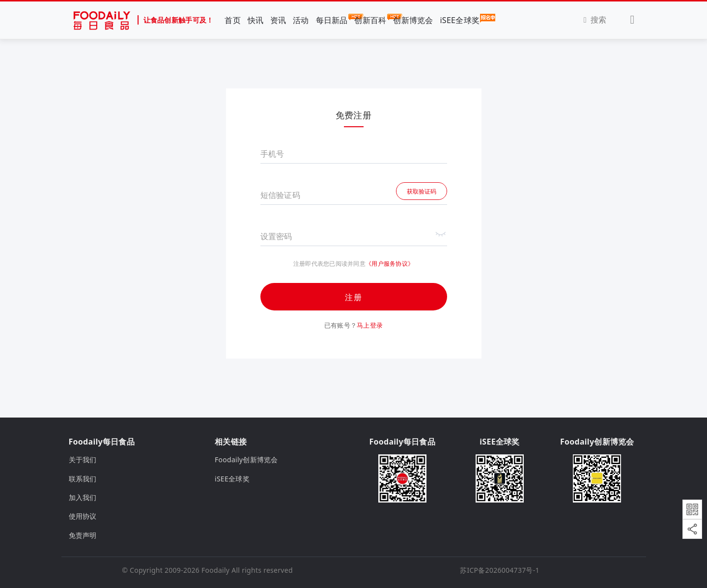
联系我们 (83, 479)
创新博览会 (413, 20)
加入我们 (83, 497)
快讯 (256, 20)
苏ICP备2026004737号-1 (500, 570)
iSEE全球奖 (460, 20)
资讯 (278, 20)
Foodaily (215, 570)
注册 (354, 297)
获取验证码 (422, 191)
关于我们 (83, 460)
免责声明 (83, 535)
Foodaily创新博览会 (246, 460)
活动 (301, 20)
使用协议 (83, 516)
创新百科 (370, 20)
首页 (233, 20)
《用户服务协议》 (390, 264)
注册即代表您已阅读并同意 (329, 264)
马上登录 (370, 325)
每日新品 (332, 20)
